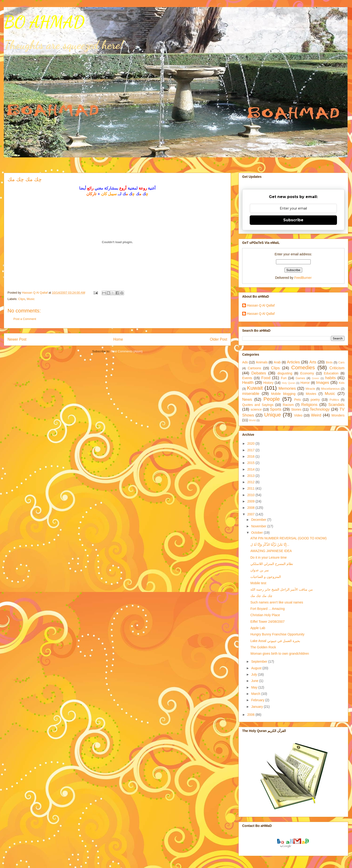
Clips (22, 299)
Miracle (310, 389)
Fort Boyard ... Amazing (268, 609)
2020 (251, 444)
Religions (309, 405)
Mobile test (258, 583)
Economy (307, 373)
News (247, 399)
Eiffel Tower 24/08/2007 (268, 622)
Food (266, 378)
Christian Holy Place (265, 615)
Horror (305, 383)
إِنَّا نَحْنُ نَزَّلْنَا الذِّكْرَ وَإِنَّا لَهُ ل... (270, 545)
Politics (334, 400)
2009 (251, 501)
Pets (298, 400)
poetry (315, 400)
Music (31, 299)
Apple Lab (258, 628)
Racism (288, 405)
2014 (251, 469)
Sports (276, 409)
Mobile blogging (283, 394)
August (257, 668)
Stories (296, 409)
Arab (277, 362)
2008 (251, 508)
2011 (251, 488)
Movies (311, 394)
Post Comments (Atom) (127, 351)
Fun (284, 378)
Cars (341, 362)
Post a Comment (25, 319)
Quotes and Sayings (258, 405)
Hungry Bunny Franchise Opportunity (277, 634)
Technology (320, 409)
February (258, 700)
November (259, 526)
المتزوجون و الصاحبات (266, 577)
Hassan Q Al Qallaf (261, 305)
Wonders (338, 415)
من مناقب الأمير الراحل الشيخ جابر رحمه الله (282, 589)
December (259, 520)
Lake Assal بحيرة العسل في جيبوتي (275, 641)
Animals (262, 362)
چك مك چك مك (261, 596)
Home (118, 339)
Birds (329, 362)
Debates (259, 373)
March (256, 694)
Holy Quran (288, 383)
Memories (287, 388)
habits (331, 378)
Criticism (337, 368)
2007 (251, 514)
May (255, 687)
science (256, 409)
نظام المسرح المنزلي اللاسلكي (272, 564)
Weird (316, 415)
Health (248, 383)
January (257, 707)
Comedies (303, 368)
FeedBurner (303, 278)
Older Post (218, 339)
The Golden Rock (263, 647)
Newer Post (17, 339)
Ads (245, 362)
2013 (251, 476)
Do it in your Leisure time (269, 557)
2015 (251, 463)
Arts (313, 362)
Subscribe (293, 220)
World (252, 420)
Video (298, 415)
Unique (273, 415)
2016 (251, 456)
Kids (342, 383)
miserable (251, 394)
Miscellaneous (330, 389)
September (260, 662)
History (268, 383)
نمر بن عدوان (260, 570)
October (257, 533)
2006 (251, 715)
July (254, 674)
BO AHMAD (44, 22)
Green (316, 378)
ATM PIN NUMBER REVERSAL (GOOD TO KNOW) (289, 538)
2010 (251, 495)
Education (331, 373)
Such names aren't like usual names (277, 602)
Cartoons (254, 368)
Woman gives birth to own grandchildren (280, 654)
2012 (251, 482)
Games (300, 378)
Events (247, 378)
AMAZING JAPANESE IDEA (271, 551)
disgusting (285, 373)
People (272, 399)
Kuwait (255, 388)
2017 (251, 450)
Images (323, 383)
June (255, 681)
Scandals (336, 405)
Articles (293, 362)
